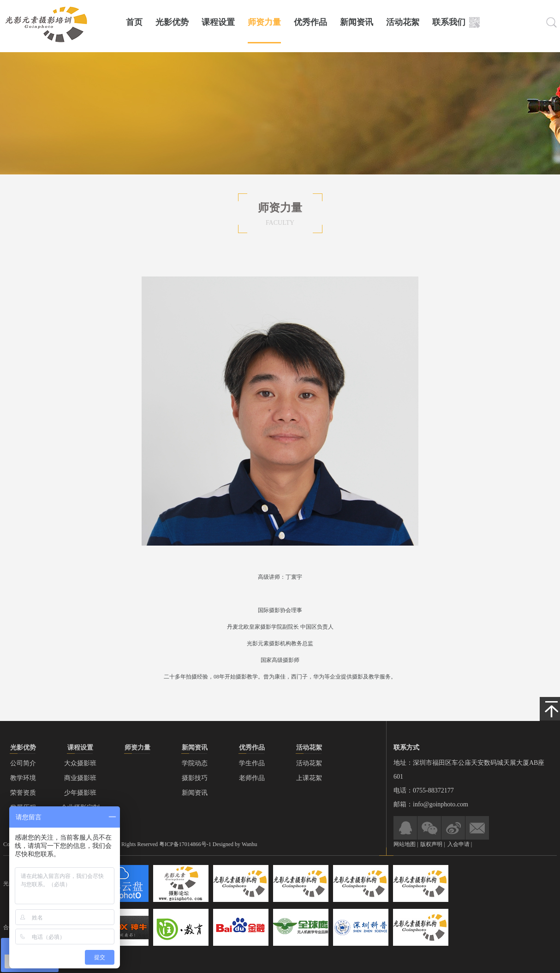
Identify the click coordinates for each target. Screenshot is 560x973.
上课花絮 (309, 778)
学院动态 (195, 763)
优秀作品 (310, 22)
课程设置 (218, 22)
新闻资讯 (357, 22)
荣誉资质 (23, 793)
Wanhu (250, 844)
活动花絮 (403, 22)
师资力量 (264, 22)
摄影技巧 (195, 778)
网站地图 (405, 844)
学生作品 (252, 763)
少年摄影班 (80, 793)
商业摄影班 (80, 778)
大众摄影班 (80, 763)
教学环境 (23, 778)
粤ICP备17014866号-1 (185, 844)
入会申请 (459, 844)
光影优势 (172, 22)
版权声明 (432, 844)
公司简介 (23, 763)
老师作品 (252, 778)
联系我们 (449, 22)
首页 (134, 22)
